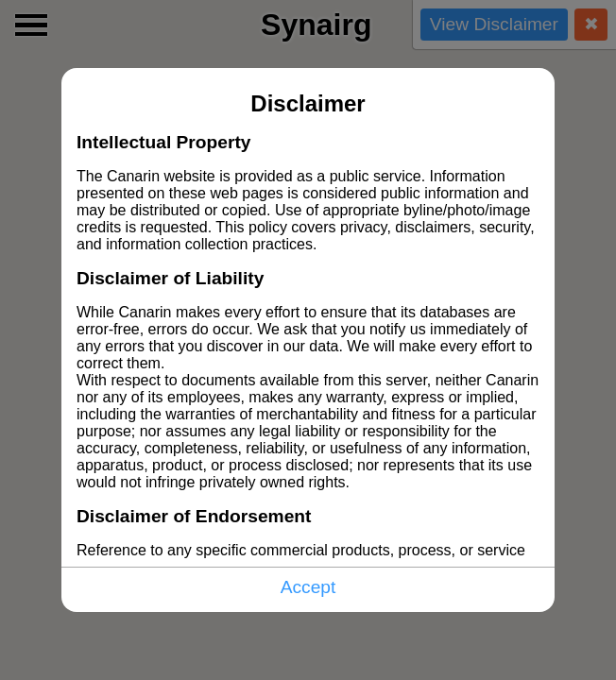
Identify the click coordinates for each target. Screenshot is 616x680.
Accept (308, 587)
